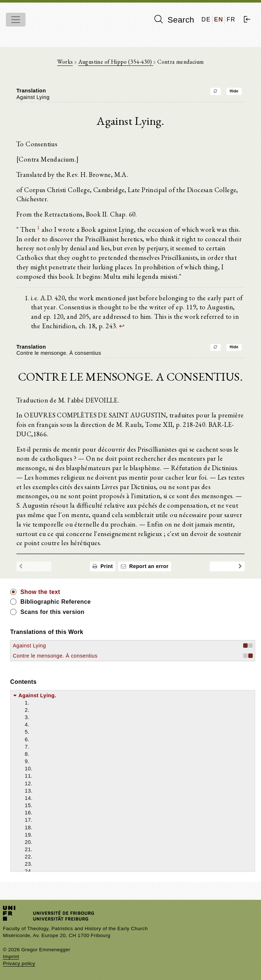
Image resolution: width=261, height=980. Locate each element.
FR (231, 19)
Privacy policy (19, 963)
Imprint (11, 957)
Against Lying (29, 646)
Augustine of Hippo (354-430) (116, 62)
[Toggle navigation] (16, 20)
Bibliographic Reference (56, 602)
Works (65, 62)
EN (219, 19)
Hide (234, 91)
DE (206, 19)
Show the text (40, 592)
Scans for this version (52, 612)
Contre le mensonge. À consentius (55, 656)
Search (174, 20)
